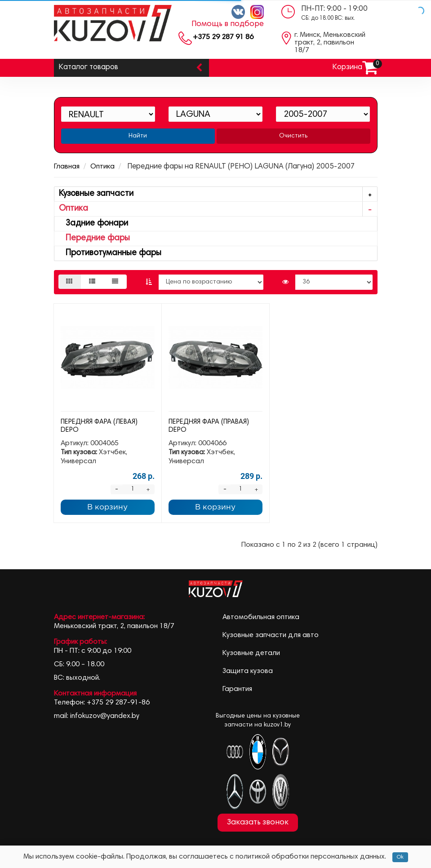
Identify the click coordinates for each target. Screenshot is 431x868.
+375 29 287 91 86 (223, 37)
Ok (400, 857)
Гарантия (237, 689)
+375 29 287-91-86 (118, 703)
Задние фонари (93, 224)
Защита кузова (248, 671)
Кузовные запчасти (218, 194)
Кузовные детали (251, 653)
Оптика (102, 167)
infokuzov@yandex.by (105, 716)
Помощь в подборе (228, 24)
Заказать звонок (258, 823)
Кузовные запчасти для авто (271, 635)
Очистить (293, 136)
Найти (138, 136)
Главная (67, 167)
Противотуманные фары (110, 253)
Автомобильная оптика (261, 617)
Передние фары (94, 238)
